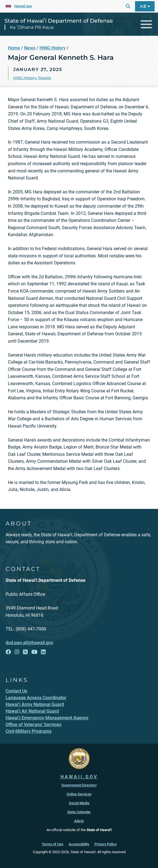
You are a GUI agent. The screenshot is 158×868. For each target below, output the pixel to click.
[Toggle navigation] (146, 24)
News (30, 48)
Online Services (79, 794)
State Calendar (79, 812)
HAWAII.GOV (79, 777)
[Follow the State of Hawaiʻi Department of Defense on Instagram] (17, 652)
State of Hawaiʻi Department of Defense (59, 21)
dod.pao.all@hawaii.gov (29, 643)
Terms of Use (53, 844)
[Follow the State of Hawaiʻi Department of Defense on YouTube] (34, 652)
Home (14, 48)
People (45, 78)
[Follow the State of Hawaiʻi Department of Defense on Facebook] (8, 652)
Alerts (79, 821)
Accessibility (79, 844)
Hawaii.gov (23, 6)
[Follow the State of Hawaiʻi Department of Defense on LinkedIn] (43, 652)
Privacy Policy (105, 844)
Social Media (79, 803)
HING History (53, 48)
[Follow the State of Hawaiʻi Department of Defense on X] (25, 652)
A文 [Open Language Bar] (145, 6)
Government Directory (79, 785)
